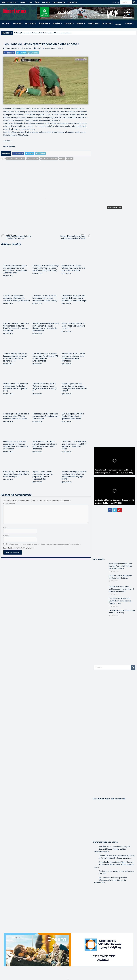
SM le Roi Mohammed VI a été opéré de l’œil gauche (20, 236)
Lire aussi (46, 2)
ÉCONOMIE (44, 24)
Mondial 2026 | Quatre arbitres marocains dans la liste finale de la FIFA (73, 268)
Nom (6, 527)
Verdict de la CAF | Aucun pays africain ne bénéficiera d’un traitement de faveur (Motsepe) (45, 445)
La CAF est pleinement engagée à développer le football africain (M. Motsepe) (17, 298)
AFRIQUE (17, 24)
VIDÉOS (129, 24)
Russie (70, 159)
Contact (23, 2)
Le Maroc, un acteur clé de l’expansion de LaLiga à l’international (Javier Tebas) (45, 298)
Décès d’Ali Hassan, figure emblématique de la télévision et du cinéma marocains (121, 589)
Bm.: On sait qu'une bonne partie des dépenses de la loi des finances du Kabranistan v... (111, 880)
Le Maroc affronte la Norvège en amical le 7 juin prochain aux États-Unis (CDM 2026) (46, 268)
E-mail (6, 536)
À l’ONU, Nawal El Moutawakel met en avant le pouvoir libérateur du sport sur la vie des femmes (46, 327)
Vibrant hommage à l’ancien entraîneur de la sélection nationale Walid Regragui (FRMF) (74, 475)
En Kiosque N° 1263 (115, 207)
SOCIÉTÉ (56, 24)
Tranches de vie (59, 2)
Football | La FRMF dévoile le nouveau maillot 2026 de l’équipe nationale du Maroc (16, 416)
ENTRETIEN (93, 24)
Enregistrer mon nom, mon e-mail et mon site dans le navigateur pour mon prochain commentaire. (43, 544)
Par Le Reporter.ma (12, 48)
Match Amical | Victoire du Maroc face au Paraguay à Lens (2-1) (73, 326)
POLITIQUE (30, 24)
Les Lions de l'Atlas (49, 159)
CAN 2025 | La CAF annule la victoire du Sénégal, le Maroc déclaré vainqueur (16, 474)
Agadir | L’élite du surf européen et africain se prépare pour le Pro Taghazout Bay (43, 475)
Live (30, 2)
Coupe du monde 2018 (16, 159)
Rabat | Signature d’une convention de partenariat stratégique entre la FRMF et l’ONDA (74, 387)
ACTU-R (5, 24)
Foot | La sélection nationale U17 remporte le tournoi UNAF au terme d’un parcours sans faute (16, 327)
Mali (62, 159)
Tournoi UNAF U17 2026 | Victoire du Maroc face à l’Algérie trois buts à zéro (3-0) (45, 387)
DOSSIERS (106, 24)
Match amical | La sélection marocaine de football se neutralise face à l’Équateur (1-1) (16, 387)
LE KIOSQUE (72, 2)
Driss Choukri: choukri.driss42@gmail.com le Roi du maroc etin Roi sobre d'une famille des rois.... (114, 865)
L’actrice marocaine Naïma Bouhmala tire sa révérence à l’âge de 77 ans (120, 601)
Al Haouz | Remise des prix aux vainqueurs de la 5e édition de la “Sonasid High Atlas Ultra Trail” (15, 269)
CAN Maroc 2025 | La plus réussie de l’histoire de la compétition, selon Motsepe (74, 298)
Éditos (37, 2)
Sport (38, 48)
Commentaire (9, 504)
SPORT (118, 24)
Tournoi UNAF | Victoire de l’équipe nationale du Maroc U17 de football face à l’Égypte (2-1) (15, 357)
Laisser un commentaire (54, 48)
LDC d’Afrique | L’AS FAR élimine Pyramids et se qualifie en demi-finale (73, 416)
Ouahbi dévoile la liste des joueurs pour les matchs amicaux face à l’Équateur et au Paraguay (16, 445)
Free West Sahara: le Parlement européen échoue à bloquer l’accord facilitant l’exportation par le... (112, 849)
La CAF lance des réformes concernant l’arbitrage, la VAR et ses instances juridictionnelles (45, 357)
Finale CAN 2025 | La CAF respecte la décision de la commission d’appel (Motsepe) (73, 357)
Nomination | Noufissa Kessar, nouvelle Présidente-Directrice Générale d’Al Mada (120, 566)
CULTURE (68, 24)
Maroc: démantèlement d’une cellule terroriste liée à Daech (72, 236)
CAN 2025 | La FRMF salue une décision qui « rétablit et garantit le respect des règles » (74, 445)
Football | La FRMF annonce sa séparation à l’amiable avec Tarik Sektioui (46, 416)
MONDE (80, 24)
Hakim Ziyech (33, 159)
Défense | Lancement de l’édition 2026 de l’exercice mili (35, 33)
